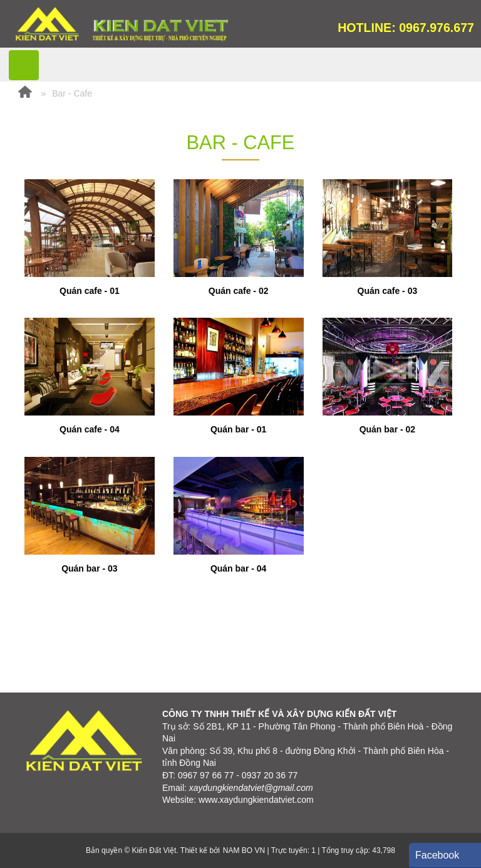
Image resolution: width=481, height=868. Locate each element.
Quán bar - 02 (387, 429)
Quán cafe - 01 (90, 291)
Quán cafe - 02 (239, 291)
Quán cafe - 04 (90, 429)
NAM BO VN (244, 850)
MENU (24, 65)
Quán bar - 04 (238, 568)
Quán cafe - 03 (388, 291)
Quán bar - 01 (238, 429)
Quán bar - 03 (89, 568)
